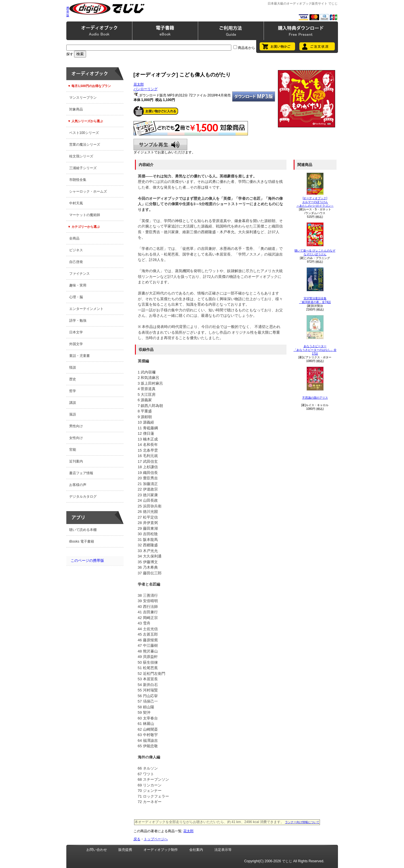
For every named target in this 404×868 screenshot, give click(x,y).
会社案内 (196, 850)
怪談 (73, 367)
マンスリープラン (83, 98)
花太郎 (139, 84)
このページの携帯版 (87, 560)
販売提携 (125, 850)
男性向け (76, 426)
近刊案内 (76, 461)
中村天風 (76, 203)
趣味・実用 (78, 285)
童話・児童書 (79, 356)
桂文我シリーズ (81, 156)
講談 (73, 403)
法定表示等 (223, 850)
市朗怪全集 (78, 180)
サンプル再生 (160, 145)
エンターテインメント (86, 309)
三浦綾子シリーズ (83, 168)
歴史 (73, 379)
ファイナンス (79, 274)
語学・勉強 (78, 321)
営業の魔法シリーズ (85, 145)
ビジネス (76, 250)
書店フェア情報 (81, 473)
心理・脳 (76, 297)
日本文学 (76, 332)
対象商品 (76, 109)
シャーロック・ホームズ (88, 191)
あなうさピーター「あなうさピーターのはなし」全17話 (315, 350)
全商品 (74, 238)
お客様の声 (78, 485)
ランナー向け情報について (302, 822)
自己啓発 (76, 262)
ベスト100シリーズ (84, 133)
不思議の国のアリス (315, 398)
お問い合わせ (97, 850)
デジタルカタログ (83, 497)
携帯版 (68, 12)
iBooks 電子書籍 (82, 541)
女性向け (76, 438)
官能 (73, 450)
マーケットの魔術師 (85, 215)
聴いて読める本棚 (83, 530)
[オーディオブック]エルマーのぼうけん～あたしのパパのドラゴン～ (315, 202)
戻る (137, 839)
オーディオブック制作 (161, 850)
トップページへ (156, 839)
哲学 (73, 391)
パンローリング (146, 89)
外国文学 (76, 344)
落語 (73, 414)
